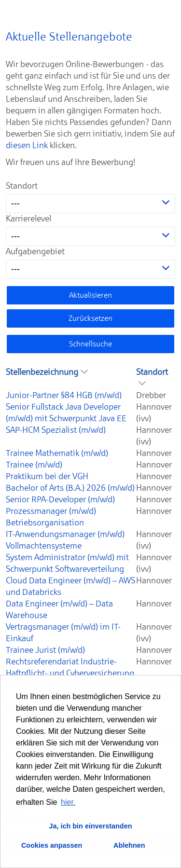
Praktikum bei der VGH (47, 476)
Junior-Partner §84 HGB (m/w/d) (64, 395)
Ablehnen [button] (129, 845)
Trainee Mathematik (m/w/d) (57, 453)
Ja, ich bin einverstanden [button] (91, 826)
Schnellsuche (90, 344)
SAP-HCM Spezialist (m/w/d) (56, 430)
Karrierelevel (28, 219)
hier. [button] (68, 802)
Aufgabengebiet (35, 251)
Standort (22, 186)
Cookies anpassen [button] (52, 845)
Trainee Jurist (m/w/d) (45, 650)
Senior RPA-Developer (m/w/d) (60, 499)
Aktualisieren (90, 295)
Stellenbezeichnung (47, 372)
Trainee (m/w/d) (34, 465)
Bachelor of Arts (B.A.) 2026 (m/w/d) (70, 488)
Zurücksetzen (90, 318)
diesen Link (27, 145)
